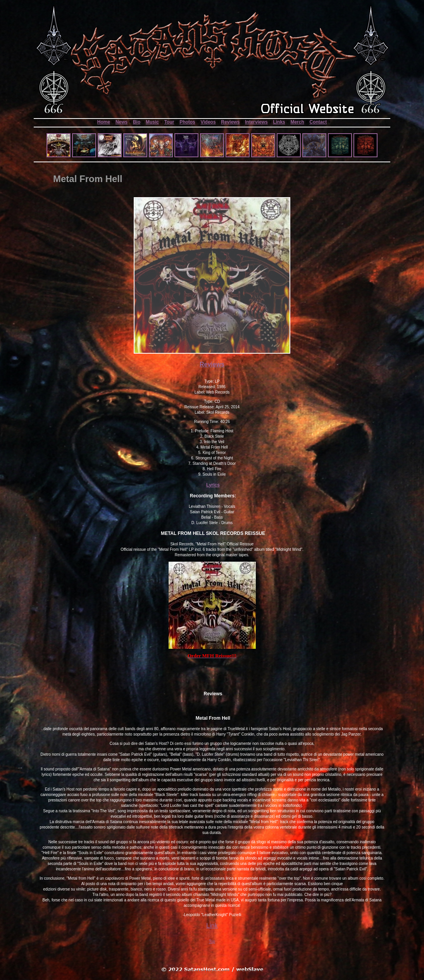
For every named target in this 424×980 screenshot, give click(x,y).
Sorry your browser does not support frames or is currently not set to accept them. (212, 142)
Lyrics (213, 485)
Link (212, 926)
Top (212, 941)
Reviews (212, 364)
